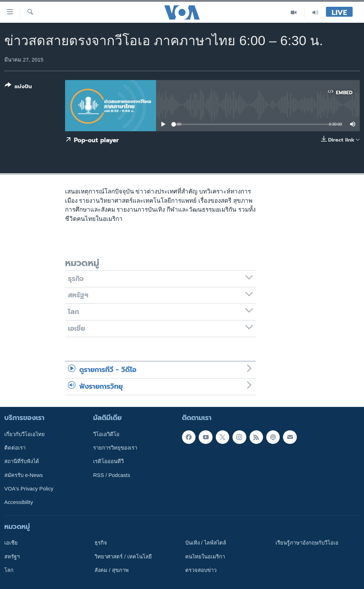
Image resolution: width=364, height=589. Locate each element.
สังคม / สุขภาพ (111, 570)
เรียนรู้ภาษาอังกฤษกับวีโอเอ (307, 543)
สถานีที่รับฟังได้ (22, 461)
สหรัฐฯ (12, 556)
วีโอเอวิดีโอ (106, 434)
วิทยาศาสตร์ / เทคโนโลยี (123, 556)
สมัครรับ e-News (24, 475)
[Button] (18, 87)
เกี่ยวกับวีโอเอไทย (25, 434)
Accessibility (19, 502)
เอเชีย (11, 543)
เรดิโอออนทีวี (108, 461)
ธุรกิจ (101, 543)
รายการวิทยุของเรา (115, 448)
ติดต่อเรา (15, 448)
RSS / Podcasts (112, 475)
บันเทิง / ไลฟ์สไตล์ (206, 543)
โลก (9, 570)
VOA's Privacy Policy (29, 489)
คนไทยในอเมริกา (205, 556)
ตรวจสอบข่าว (201, 570)
